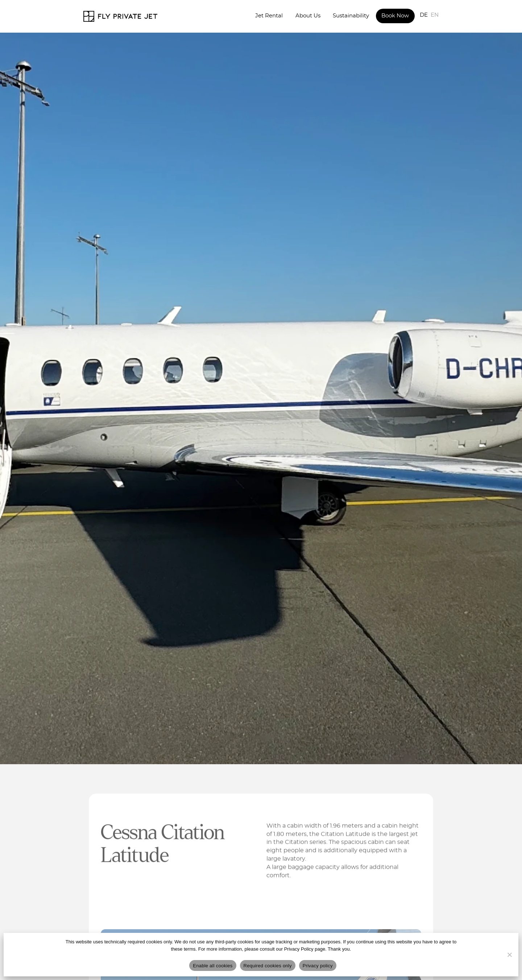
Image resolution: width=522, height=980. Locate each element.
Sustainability (351, 16)
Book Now (395, 16)
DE (424, 15)
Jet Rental (269, 16)
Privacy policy (318, 966)
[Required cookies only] (509, 955)
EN (435, 15)
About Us (308, 16)
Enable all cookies (213, 966)
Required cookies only (268, 966)
